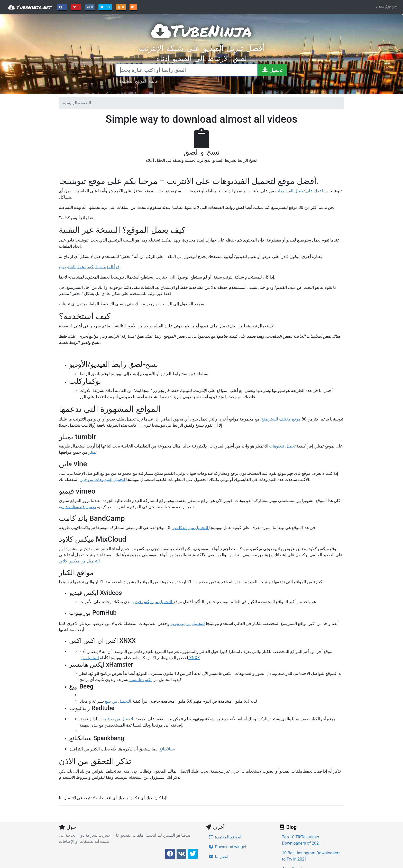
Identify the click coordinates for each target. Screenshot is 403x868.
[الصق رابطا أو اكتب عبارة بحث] (187, 70)
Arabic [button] (387, 7)
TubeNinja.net (30, 7)
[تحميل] (272, 70)
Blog (288, 827)
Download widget (228, 847)
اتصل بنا (218, 857)
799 (106, 7)
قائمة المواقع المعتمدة (139, 81)
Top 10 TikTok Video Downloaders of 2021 (301, 840)
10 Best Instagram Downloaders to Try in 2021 (311, 856)
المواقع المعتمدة (226, 837)
